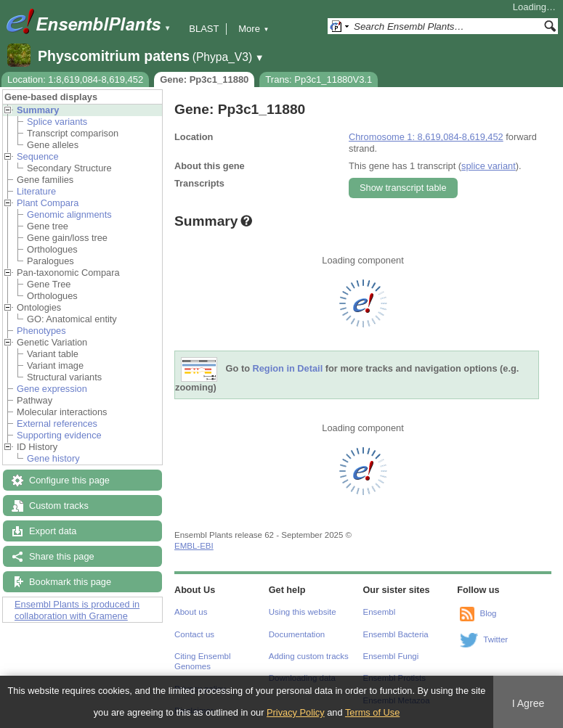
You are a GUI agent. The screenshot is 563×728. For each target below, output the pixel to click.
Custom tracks (59, 506)
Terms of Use (372, 712)
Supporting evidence (59, 435)
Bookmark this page (70, 582)
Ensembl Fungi (391, 656)
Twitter (495, 639)
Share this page (62, 556)
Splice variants (57, 122)
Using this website (303, 612)
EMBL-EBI (194, 546)
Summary (38, 110)
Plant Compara (48, 203)
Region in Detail (288, 369)
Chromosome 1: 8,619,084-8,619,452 (426, 137)
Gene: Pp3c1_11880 (204, 79)
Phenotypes (41, 331)
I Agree (528, 703)
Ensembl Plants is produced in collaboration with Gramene (77, 610)
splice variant (489, 166)
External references (57, 424)
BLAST (204, 29)
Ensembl (380, 612)
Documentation (297, 634)
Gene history (53, 458)
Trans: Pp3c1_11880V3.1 (319, 79)
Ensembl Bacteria (396, 634)
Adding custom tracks (309, 656)
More (254, 29)
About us (191, 612)
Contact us (194, 634)
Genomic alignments (69, 214)
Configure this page (69, 480)
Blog (488, 613)
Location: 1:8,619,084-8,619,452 (75, 79)
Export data (53, 531)
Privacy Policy (296, 712)
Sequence (38, 156)
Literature (36, 191)
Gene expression (52, 389)
